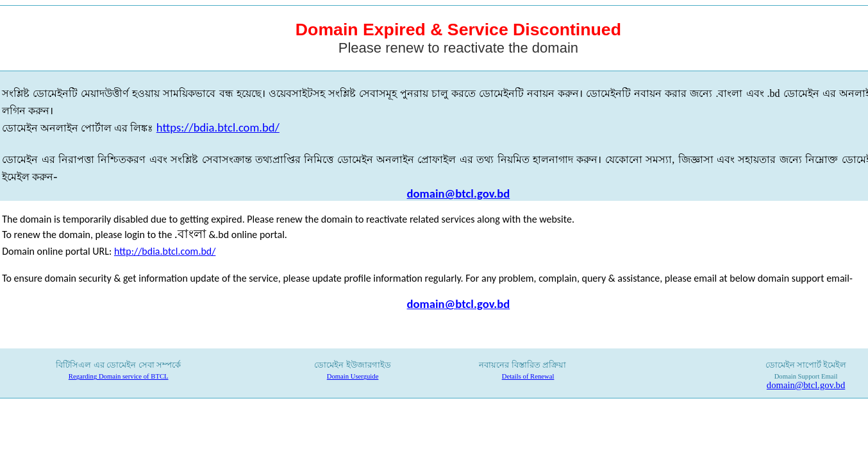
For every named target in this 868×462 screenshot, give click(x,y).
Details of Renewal (528, 376)
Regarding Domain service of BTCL (119, 376)
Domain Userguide (353, 376)
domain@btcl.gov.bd (459, 193)
